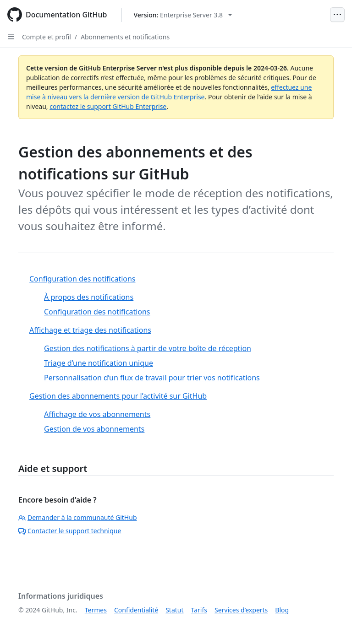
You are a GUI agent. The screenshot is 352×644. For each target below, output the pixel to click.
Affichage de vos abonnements (97, 414)
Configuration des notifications (82, 279)
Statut (174, 610)
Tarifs (199, 610)
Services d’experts (241, 610)
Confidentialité (136, 610)
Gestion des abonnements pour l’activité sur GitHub (118, 396)
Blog (282, 610)
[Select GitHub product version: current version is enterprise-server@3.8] (183, 15)
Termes (96, 610)
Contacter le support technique (70, 531)
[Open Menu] (337, 15)
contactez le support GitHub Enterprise (108, 106)
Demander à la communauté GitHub (78, 517)
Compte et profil (47, 37)
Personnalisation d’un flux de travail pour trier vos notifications (152, 378)
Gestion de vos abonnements (94, 429)
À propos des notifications (89, 297)
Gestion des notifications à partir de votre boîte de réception (148, 348)
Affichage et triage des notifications (90, 330)
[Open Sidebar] (11, 37)
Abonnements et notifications (125, 37)
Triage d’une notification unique (99, 363)
